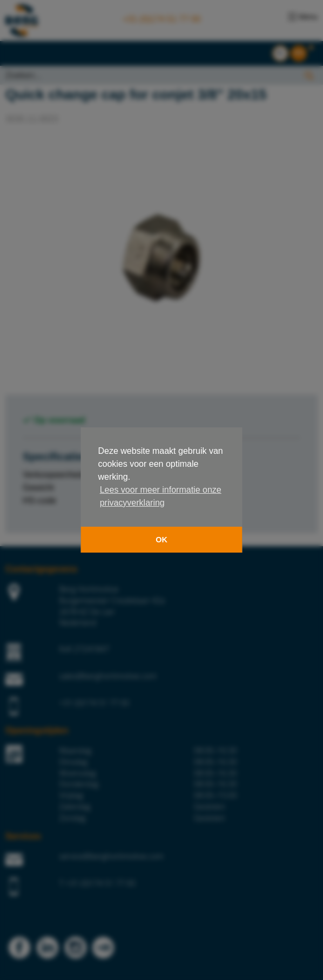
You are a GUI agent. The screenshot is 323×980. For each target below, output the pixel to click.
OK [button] (161, 540)
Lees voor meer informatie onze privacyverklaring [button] (161, 496)
